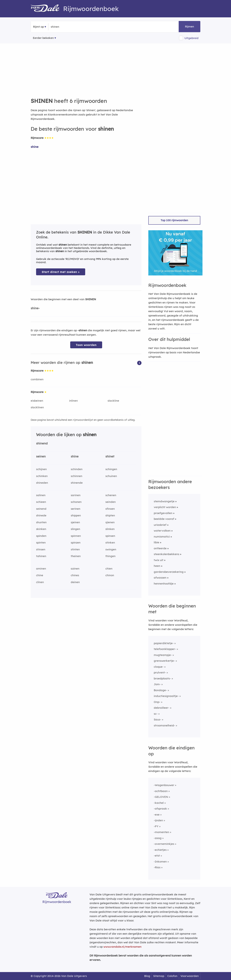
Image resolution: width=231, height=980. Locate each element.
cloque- (159, 667)
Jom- (157, 684)
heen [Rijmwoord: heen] (157, 566)
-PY (156, 826)
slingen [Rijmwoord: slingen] (75, 529)
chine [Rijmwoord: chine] (40, 575)
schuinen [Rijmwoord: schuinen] (111, 476)
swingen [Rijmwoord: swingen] (111, 549)
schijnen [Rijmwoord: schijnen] (41, 469)
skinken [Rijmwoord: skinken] (41, 529)
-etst (157, 856)
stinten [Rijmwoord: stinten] (75, 549)
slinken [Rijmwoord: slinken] (110, 529)
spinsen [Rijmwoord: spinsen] (110, 536)
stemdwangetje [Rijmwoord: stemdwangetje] (164, 501)
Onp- (157, 702)
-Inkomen (160, 862)
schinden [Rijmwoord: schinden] (77, 469)
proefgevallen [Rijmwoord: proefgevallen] (163, 513)
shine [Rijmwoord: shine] (35, 147)
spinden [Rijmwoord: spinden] (41, 536)
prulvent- (160, 672)
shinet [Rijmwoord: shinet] (110, 456)
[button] (139, 363)
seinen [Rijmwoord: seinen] (41, 456)
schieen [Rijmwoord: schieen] (41, 502)
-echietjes (160, 850)
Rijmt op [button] (38, 27)
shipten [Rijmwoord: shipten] (110, 515)
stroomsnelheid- (164, 725)
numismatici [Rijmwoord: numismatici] (162, 537)
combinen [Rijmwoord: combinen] (37, 379)
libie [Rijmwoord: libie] (156, 542)
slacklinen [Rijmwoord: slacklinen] (37, 407)
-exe (157, 815)
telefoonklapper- (165, 649)
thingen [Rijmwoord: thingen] (110, 556)
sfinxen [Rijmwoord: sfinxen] (110, 509)
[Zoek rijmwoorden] (68, 27)
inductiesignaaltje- (166, 696)
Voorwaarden (190, 976)
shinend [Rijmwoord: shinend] (42, 443)
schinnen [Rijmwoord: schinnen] (77, 476)
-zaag (158, 838)
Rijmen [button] (189, 26)
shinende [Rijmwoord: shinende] (77, 483)
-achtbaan (161, 791)
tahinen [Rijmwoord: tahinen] (41, 556)
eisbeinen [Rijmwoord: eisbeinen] (37, 401)
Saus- (157, 719)
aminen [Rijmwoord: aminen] (41, 569)
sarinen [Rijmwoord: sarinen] (76, 495)
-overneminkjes (164, 844)
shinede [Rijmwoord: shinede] (41, 515)
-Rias (157, 867)
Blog (147, 976)
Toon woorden (86, 345)
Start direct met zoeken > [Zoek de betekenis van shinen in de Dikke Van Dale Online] (61, 272)
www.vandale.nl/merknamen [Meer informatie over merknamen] (122, 947)
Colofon (172, 976)
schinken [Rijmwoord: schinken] (42, 476)
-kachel (159, 803)
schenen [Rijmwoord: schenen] (111, 495)
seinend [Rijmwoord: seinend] (41, 509)
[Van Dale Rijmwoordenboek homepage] (47, 9)
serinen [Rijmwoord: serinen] (76, 509)
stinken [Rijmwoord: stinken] (110, 543)
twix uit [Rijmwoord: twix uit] (159, 560)
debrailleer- (162, 708)
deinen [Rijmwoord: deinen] (75, 582)
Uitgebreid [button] (191, 38)
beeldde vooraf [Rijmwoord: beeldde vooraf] (164, 519)
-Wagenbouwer (164, 785)
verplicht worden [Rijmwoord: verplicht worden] (165, 507)
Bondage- (160, 690)
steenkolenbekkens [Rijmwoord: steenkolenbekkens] (166, 554)
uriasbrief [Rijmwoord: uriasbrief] (160, 525)
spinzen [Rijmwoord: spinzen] (76, 543)
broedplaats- (162, 678)
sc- (156, 714)
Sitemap (159, 976)
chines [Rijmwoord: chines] (75, 575)
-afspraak (160, 809)
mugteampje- (163, 655)
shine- (35, 308)
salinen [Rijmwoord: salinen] (41, 495)
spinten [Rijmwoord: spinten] (41, 543)
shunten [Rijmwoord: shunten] (41, 522)
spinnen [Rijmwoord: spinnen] (76, 536)
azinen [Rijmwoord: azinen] (75, 569)
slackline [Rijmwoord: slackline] (113, 401)
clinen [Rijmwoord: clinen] (40, 582)
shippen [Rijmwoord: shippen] (76, 515)
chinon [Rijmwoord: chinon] (110, 575)
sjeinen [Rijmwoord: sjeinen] (75, 522)
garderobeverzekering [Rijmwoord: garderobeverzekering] (169, 572)
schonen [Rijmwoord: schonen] (76, 502)
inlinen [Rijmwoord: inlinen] (73, 401)
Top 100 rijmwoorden (174, 220)
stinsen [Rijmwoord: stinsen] (41, 549)
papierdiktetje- (164, 643)
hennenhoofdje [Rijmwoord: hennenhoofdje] (164, 584)
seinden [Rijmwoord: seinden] (111, 502)
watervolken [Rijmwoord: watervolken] (162, 531)
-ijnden (158, 820)
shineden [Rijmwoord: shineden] (42, 483)
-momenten (161, 832)
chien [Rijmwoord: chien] (109, 569)
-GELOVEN (161, 797)
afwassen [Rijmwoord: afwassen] (160, 578)
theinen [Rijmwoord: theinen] (76, 556)
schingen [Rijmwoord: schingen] (111, 469)
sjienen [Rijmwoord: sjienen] (110, 522)
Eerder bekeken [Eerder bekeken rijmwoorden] (43, 38)
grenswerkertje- (164, 661)
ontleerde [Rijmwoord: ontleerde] (160, 548)
